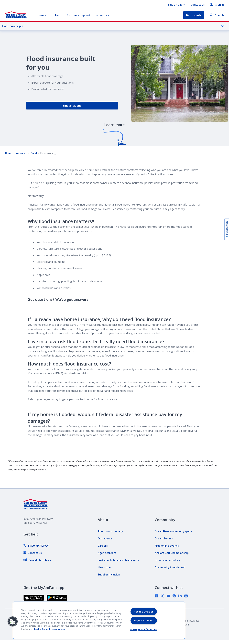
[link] (36, 546)
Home (9, 153)
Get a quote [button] (194, 15)
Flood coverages (113, 26)
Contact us (198, 5)
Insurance (42, 15)
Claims (58, 15)
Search (217, 15)
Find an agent (177, 5)
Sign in (217, 5)
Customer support (79, 15)
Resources (102, 15)
